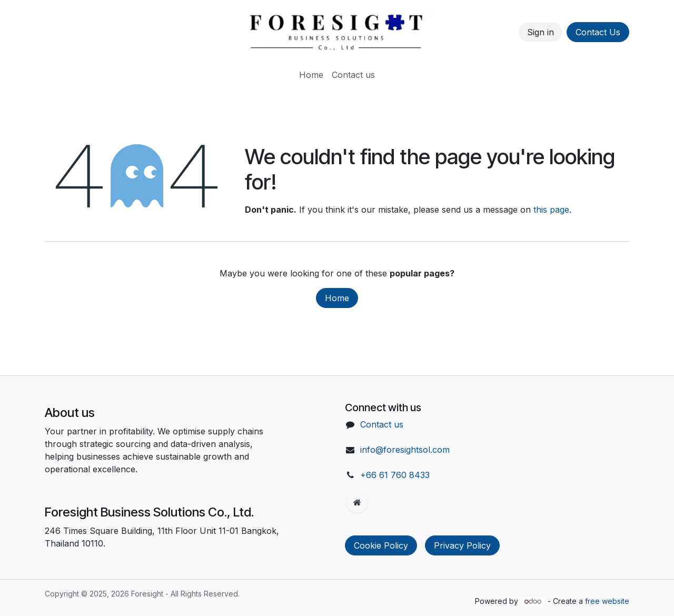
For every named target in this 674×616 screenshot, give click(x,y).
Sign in (541, 32)
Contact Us (598, 32)
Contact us (382, 424)
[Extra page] (357, 502)
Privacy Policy (462, 545)
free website (607, 601)
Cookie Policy (381, 545)
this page (551, 210)
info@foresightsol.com (405, 450)
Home (337, 298)
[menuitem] (311, 75)
